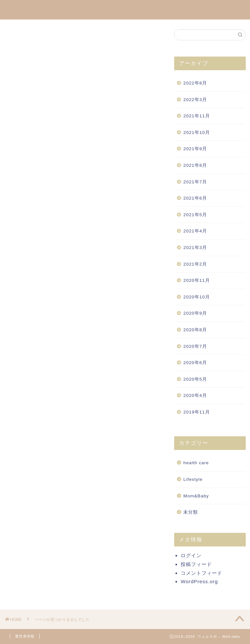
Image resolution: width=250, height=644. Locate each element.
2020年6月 (195, 363)
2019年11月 (196, 412)
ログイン (191, 555)
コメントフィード (201, 573)
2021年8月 (195, 165)
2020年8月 (195, 330)
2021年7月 (195, 182)
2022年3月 (195, 100)
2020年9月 (195, 313)
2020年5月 (195, 379)
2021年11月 (196, 116)
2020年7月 (195, 346)
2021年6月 (195, 198)
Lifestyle (35, 340)
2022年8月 (195, 83)
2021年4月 (195, 231)
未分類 (33, 359)
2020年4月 (195, 395)
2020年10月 (196, 297)
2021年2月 (195, 264)
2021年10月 (196, 132)
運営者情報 (25, 636)
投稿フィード (196, 564)
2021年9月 (195, 149)
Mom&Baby (39, 349)
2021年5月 (195, 215)
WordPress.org (199, 581)
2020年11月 (196, 280)
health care (39, 330)
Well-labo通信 (125, 9)
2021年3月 (195, 248)
